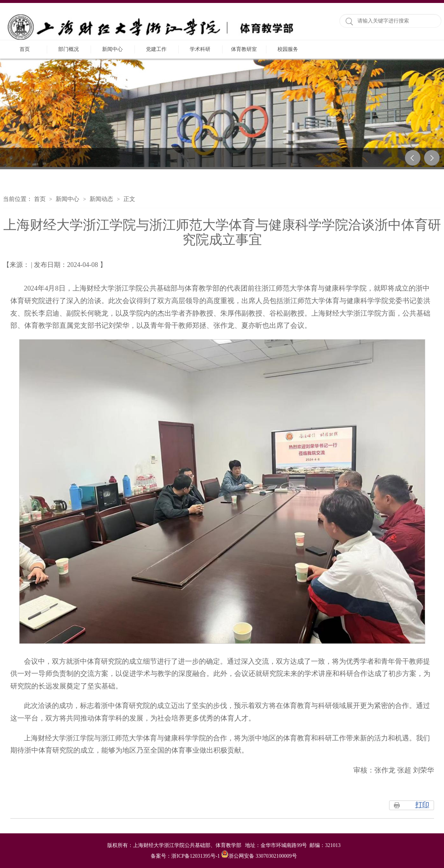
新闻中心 (112, 49)
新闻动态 (101, 199)
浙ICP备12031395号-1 (196, 856)
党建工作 (156, 49)
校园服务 (288, 49)
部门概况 (69, 49)
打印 (422, 805)
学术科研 (200, 49)
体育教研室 (244, 49)
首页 (25, 49)
